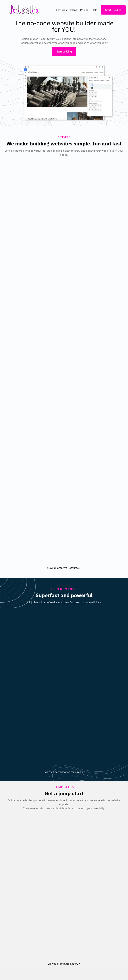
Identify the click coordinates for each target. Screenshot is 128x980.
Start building (64, 52)
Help (95, 10)
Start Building (113, 10)
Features (61, 10)
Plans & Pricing (79, 10)
